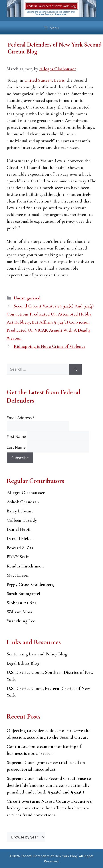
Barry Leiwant (20, 511)
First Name (17, 436)
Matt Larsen (18, 575)
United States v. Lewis (44, 80)
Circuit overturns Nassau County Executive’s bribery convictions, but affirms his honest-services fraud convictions (49, 808)
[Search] (75, 369)
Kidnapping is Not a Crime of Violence (50, 346)
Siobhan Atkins (22, 603)
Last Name (17, 447)
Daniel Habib (19, 529)
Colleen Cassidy (22, 520)
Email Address (21, 418)
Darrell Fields (20, 539)
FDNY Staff (18, 557)
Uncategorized (27, 298)
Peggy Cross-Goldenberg (30, 584)
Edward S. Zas (20, 548)
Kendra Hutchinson (25, 566)
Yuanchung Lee (21, 621)
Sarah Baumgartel (23, 594)
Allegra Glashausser (26, 493)
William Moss (20, 612)
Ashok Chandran (23, 502)
